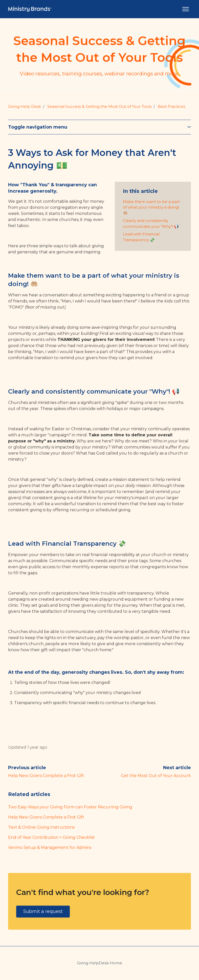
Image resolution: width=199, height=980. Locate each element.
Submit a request (43, 911)
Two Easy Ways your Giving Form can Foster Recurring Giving (70, 807)
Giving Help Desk (25, 106)
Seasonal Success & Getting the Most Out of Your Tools (99, 106)
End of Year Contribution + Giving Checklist (51, 837)
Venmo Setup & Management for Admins (50, 848)
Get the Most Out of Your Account (156, 776)
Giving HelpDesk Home (99, 963)
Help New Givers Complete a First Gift (46, 776)
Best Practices (171, 106)
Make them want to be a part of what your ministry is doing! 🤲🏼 (151, 207)
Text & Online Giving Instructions (41, 827)
